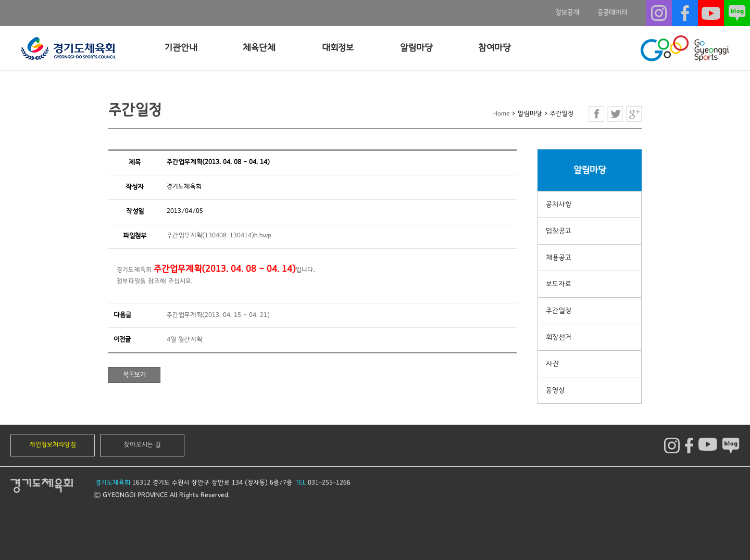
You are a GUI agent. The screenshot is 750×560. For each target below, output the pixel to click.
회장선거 (559, 337)
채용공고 (559, 258)
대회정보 (338, 48)
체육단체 (259, 48)
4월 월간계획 (184, 340)
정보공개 (567, 12)
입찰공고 (559, 231)
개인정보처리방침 (53, 445)
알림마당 (416, 48)
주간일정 (559, 311)
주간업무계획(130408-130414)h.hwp (219, 236)
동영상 (555, 390)
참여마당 (495, 48)
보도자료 (559, 284)
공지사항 (559, 205)
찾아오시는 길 (142, 445)
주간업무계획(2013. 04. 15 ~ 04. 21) (218, 315)
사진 (552, 364)
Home (502, 114)
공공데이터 (612, 12)
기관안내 (181, 48)
